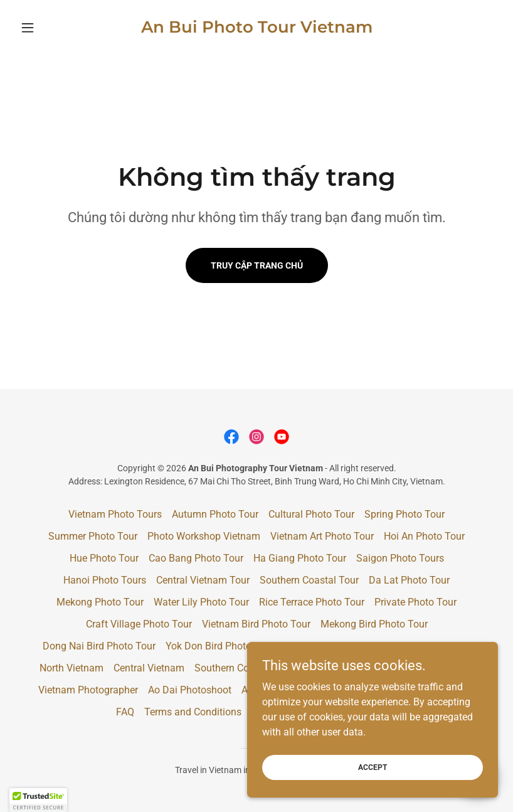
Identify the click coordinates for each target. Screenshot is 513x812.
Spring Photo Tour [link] (405, 514)
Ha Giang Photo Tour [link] (300, 558)
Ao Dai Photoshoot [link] (190, 690)
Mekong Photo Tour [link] (100, 602)
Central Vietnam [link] (149, 668)
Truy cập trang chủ (257, 265)
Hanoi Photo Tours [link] (105, 580)
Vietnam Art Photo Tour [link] (322, 536)
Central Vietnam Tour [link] (203, 580)
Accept (373, 767)
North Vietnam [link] (71, 668)
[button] (51, 28)
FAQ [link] (125, 712)
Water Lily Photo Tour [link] (201, 602)
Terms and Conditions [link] (193, 712)
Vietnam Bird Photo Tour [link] (256, 624)
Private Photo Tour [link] (415, 602)
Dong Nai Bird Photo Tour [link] (99, 646)
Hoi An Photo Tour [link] (424, 536)
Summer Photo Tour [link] (93, 536)
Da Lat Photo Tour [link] (409, 580)
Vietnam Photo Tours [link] (115, 514)
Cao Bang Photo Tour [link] (196, 558)
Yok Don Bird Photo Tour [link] (220, 646)
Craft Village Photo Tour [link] (139, 624)
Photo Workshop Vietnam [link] (204, 536)
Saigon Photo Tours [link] (400, 558)
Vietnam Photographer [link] (88, 690)
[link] (257, 29)
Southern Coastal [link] (233, 668)
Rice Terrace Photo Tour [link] (312, 602)
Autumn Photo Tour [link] (215, 514)
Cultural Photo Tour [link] (311, 514)
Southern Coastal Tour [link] (309, 580)
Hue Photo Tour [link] (104, 558)
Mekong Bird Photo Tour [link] (374, 624)
